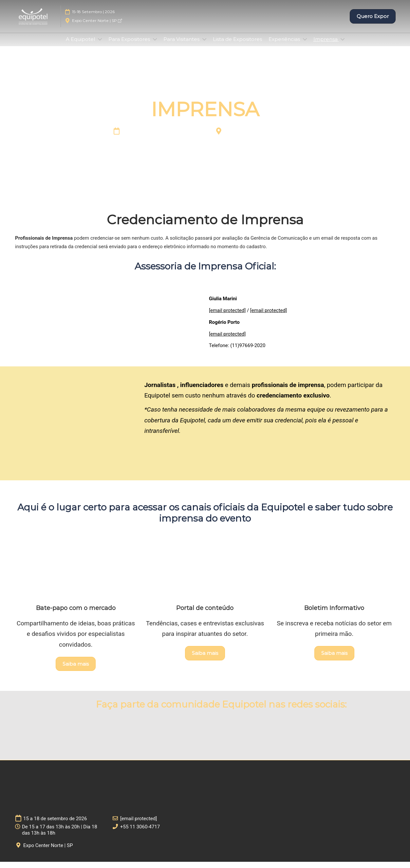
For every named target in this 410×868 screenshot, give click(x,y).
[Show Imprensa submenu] (343, 46)
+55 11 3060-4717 (140, 833)
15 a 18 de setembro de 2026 (166, 138)
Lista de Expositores (237, 45)
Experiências (285, 45)
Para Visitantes (182, 45)
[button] (373, 23)
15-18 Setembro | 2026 (93, 18)
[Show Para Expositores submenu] (155, 46)
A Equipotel (81, 45)
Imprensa (326, 45)
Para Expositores (130, 45)
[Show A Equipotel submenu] (100, 46)
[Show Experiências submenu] (305, 46)
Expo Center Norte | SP (97, 27)
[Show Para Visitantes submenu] (204, 46)
